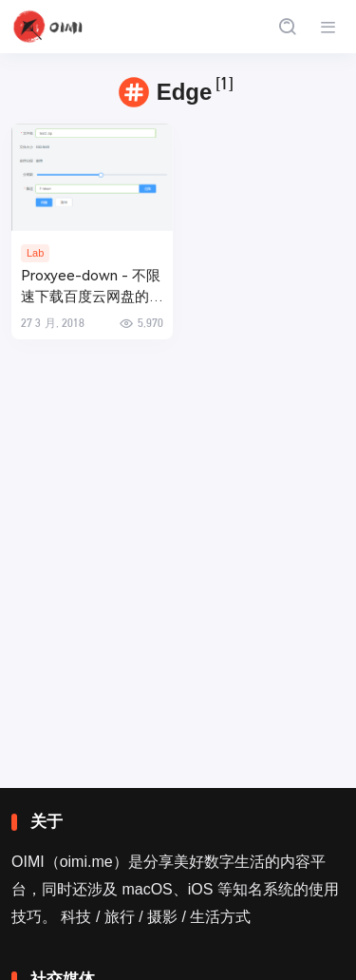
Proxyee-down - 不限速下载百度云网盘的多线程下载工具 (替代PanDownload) (92, 288)
